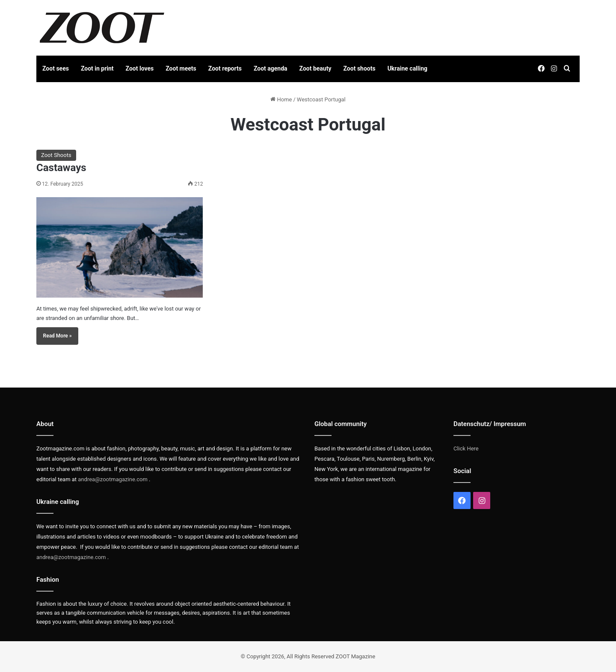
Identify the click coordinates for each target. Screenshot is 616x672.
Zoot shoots (360, 68)
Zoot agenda (271, 68)
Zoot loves (140, 68)
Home (281, 99)
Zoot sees (56, 68)
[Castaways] (120, 247)
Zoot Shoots (56, 155)
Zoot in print (97, 68)
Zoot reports (225, 68)
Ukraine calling (407, 68)
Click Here (466, 448)
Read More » (58, 336)
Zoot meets (181, 68)
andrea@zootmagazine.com (113, 479)
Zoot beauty (315, 68)
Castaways (61, 168)
